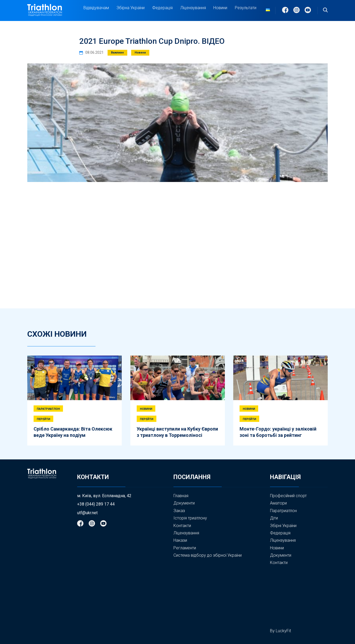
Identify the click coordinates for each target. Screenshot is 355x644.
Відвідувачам (96, 8)
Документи (184, 503)
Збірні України (283, 526)
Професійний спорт (288, 496)
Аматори (278, 503)
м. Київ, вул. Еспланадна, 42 (104, 496)
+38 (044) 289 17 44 (96, 504)
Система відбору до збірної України (208, 555)
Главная (181, 496)
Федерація (162, 8)
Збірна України (131, 8)
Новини (220, 8)
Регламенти (185, 548)
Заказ (179, 511)
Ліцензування (193, 8)
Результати (246, 8)
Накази (180, 540)
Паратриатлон (283, 511)
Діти (274, 518)
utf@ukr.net (87, 513)
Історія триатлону (190, 518)
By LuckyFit (280, 631)
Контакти (182, 526)
